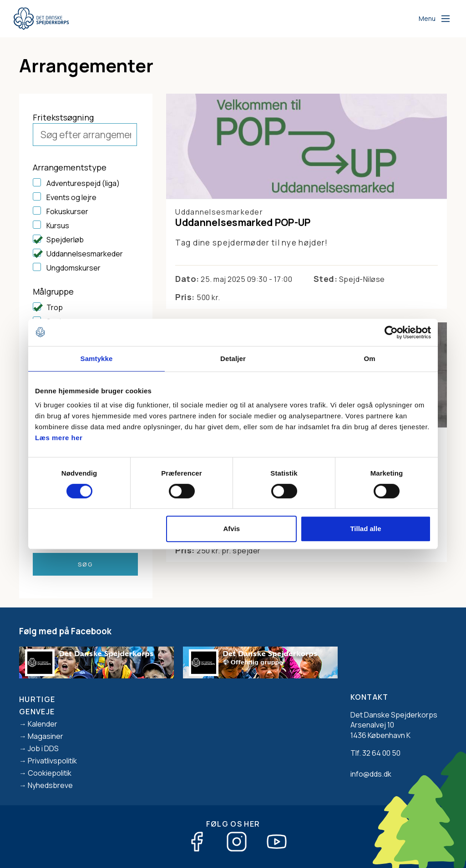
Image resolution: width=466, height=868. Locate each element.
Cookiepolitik (50, 773)
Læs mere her (59, 438)
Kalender (43, 724)
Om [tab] (369, 359)
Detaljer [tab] (233, 359)
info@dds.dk (371, 774)
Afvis (232, 529)
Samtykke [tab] (97, 359)
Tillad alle (365, 529)
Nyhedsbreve (50, 785)
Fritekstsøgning (63, 117)
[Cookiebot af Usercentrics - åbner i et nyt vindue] (391, 332)
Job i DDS (43, 748)
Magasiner (46, 736)
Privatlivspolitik (52, 761)
